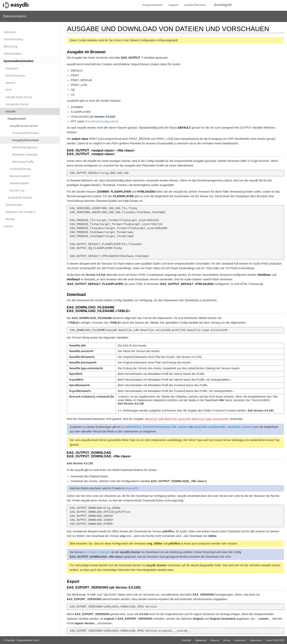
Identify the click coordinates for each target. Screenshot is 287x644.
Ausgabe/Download (25, 140)
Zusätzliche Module (20, 198)
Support (173, 5)
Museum (215, 640)
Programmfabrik (152, 5)
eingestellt (131, 488)
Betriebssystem (15, 76)
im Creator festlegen (97, 552)
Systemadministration (19, 61)
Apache (10, 83)
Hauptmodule (17, 119)
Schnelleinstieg (13, 39)
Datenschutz (256, 640)
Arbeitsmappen (19, 183)
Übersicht (10, 32)
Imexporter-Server (17, 104)
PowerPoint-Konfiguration (101, 121)
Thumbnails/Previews (26, 133)
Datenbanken (14, 205)
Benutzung (10, 46)
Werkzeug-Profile (23, 162)
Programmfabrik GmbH (28, 640)
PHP (9, 90)
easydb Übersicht (195, 5)
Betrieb (10, 219)
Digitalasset (201, 640)
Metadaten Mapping (25, 155)
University (186, 640)
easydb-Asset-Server (19, 97)
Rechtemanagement (25, 147)
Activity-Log (17, 190)
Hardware (12, 68)
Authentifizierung (20, 169)
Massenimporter (20, 176)
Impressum (240, 640)
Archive (227, 640)
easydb (11, 111)
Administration (13, 54)
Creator (8, 226)
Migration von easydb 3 (20, 212)
